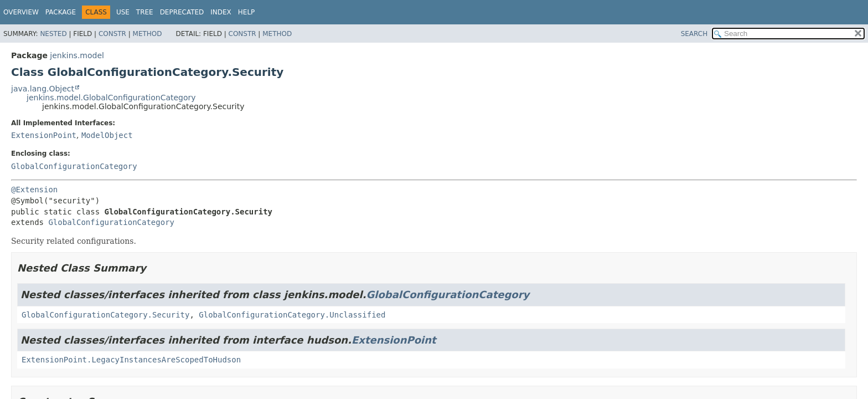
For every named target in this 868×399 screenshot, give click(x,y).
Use (123, 12)
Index (221, 12)
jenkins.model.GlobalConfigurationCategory (111, 98)
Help (247, 12)
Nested (53, 34)
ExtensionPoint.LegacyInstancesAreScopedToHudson (131, 360)
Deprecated (182, 12)
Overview (21, 12)
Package (61, 12)
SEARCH (694, 34)
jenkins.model (77, 55)
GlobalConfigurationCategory (74, 166)
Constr (112, 34)
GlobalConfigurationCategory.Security (105, 315)
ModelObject (107, 135)
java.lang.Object (43, 89)
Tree (145, 12)
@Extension (34, 190)
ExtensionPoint (44, 135)
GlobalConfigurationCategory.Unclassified (292, 315)
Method (148, 34)
